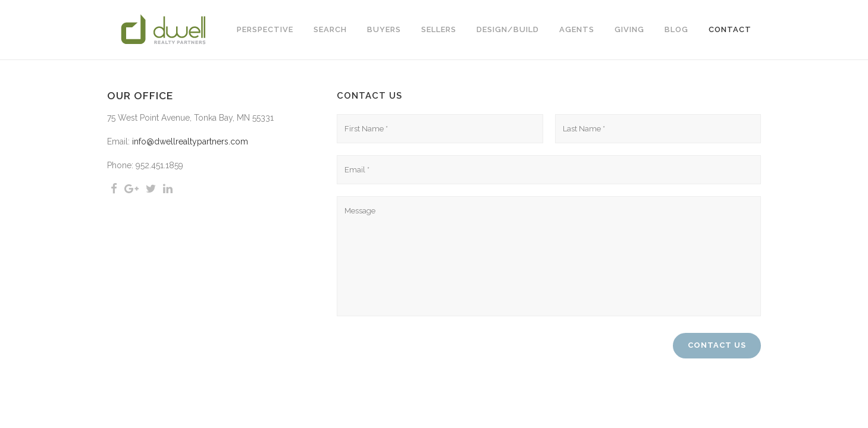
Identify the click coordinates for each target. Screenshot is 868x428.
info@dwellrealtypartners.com (190, 141)
